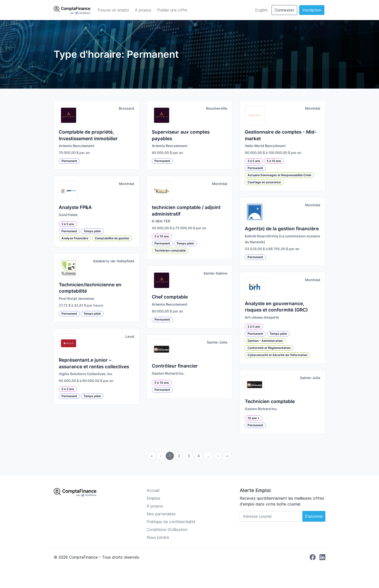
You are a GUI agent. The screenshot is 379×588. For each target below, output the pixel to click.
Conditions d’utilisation (167, 530)
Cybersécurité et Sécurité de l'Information (278, 355)
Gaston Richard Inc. (168, 373)
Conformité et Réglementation (269, 348)
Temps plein (92, 231)
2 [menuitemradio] (179, 456)
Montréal (127, 184)
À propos (143, 10)
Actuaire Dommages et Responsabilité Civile (279, 175)
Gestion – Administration (265, 341)
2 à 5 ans (68, 224)
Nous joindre (158, 537)
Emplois (154, 498)
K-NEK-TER (161, 221)
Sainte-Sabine (215, 273)
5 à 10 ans (162, 236)
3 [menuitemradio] (189, 456)
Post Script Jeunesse (76, 299)
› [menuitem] (218, 456)
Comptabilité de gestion (112, 238)
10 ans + (254, 418)
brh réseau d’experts (262, 317)
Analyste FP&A (75, 207)
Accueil (153, 490)
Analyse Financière (75, 238)
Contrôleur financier (175, 366)
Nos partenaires (161, 514)
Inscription (312, 10)
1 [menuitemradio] (170, 456)
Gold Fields (68, 215)
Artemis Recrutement (77, 146)
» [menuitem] (227, 456)
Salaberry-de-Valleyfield (114, 261)
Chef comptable (170, 297)
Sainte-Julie (217, 342)
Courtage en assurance (264, 182)
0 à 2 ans (68, 389)
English (261, 10)
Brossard (126, 108)
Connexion (284, 10)
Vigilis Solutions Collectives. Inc (86, 374)
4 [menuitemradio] (199, 456)
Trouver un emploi (113, 10)
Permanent (69, 161)
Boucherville (217, 108)
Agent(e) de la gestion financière (282, 229)
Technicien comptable (170, 250)
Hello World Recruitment (265, 146)
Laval (130, 336)
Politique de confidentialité (171, 522)
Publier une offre (172, 10)
